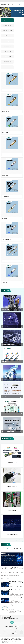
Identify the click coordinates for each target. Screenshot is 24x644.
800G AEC (10, 639)
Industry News (7, 548)
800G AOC (6, 640)
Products (2, 4)
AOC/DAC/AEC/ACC (7, 25)
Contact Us (15, 1)
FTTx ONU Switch (7, 62)
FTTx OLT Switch (7, 57)
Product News (17, 548)
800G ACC (15, 639)
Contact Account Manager (12, 626)
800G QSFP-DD (12, 640)
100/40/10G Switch (7, 51)
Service (8, 4)
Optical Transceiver (7, 20)
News (12, 4)
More (12, 286)
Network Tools (7, 67)
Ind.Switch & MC (7, 46)
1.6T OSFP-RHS (4, 639)
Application (5, 4)
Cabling (7, 41)
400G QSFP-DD (19, 640)
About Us (11, 4)
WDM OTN (7, 36)
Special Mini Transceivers (7, 30)
